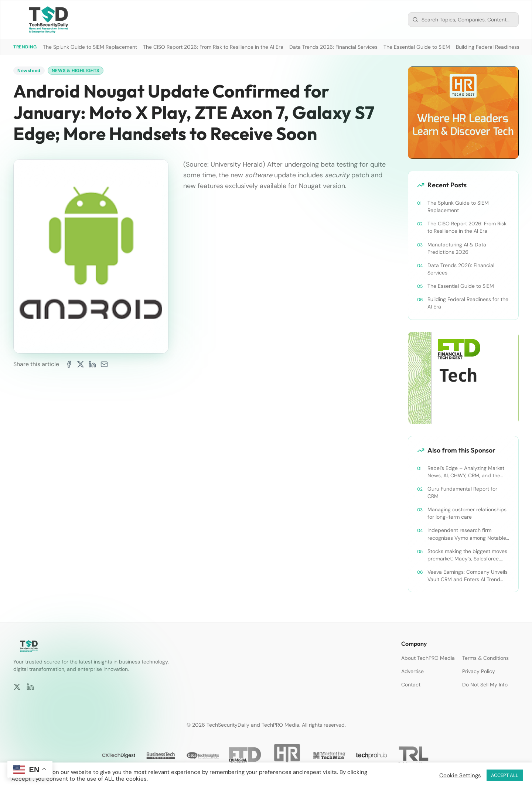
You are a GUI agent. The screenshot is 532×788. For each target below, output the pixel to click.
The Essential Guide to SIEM (417, 47)
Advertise (412, 671)
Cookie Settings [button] (460, 775)
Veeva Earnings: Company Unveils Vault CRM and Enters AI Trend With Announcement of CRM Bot (468, 576)
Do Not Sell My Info (485, 685)
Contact (411, 685)
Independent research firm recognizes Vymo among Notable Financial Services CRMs (467, 534)
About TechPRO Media (428, 658)
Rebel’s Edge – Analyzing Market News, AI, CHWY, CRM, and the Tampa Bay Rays (466, 472)
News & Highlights (76, 71)
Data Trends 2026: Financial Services (333, 47)
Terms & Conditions (485, 658)
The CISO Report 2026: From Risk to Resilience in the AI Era (213, 47)
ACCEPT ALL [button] (505, 775)
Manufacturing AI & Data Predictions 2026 (457, 248)
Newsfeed (29, 71)
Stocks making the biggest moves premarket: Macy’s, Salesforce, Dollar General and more (467, 555)
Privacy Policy (479, 671)
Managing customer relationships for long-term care (467, 513)
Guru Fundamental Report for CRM (462, 492)
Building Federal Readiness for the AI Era (468, 303)
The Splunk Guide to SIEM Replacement (90, 47)
